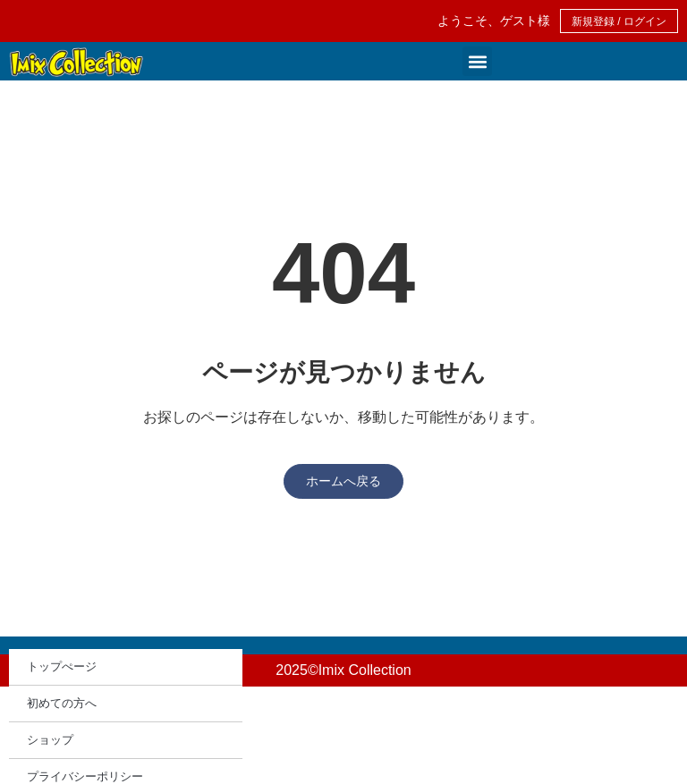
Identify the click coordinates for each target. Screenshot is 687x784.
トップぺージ (62, 666)
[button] (477, 61)
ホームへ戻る (343, 481)
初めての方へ (62, 703)
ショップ (50, 740)
